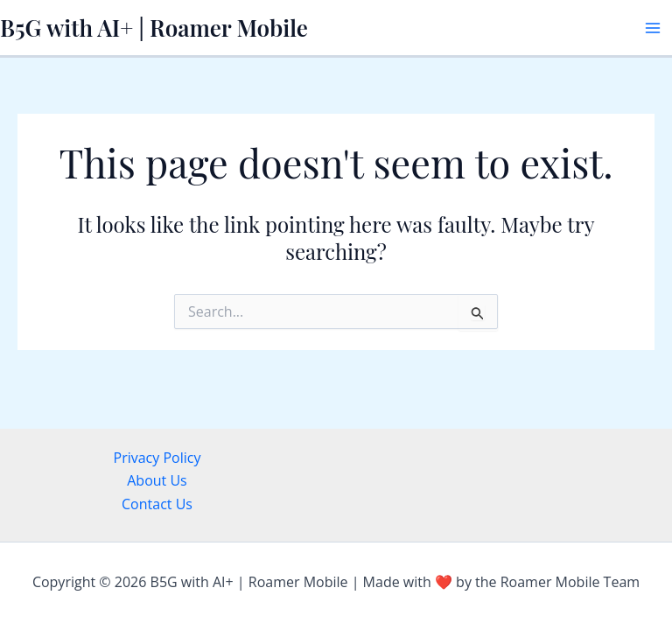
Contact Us (157, 504)
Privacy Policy (157, 458)
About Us (157, 480)
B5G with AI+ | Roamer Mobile (154, 28)
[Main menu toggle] (653, 28)
